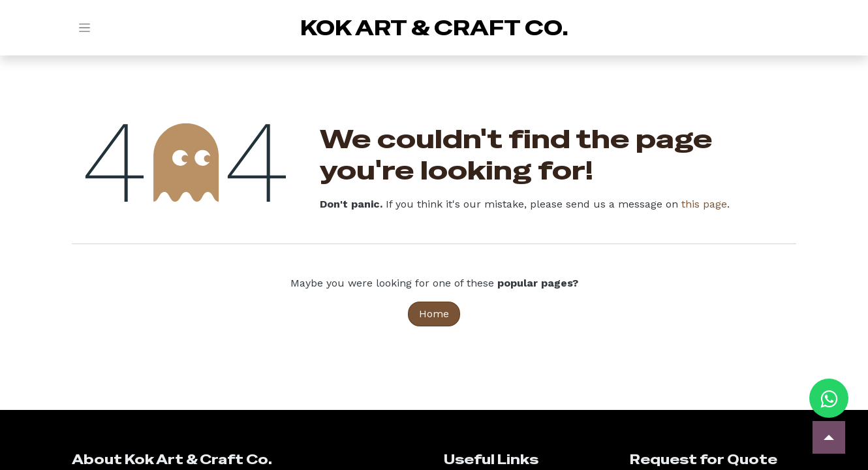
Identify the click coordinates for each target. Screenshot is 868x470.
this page (704, 204)
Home (434, 314)
